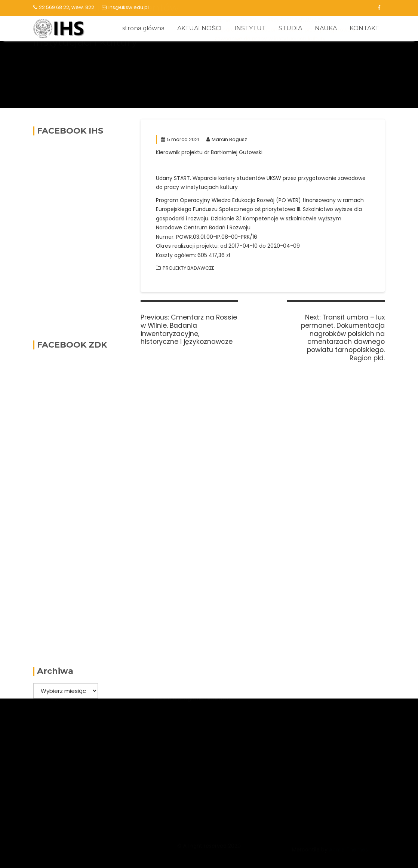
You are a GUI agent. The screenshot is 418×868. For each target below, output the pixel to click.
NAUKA (326, 28)
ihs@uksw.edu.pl (125, 7)
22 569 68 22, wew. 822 (64, 7)
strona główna (144, 28)
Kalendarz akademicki (307, 726)
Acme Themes (348, 853)
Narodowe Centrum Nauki (190, 701)
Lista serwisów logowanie (312, 712)
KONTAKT (364, 28)
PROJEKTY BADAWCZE (189, 268)
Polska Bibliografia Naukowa (192, 753)
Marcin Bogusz (227, 139)
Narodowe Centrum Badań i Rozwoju (205, 739)
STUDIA (290, 28)
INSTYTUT (250, 28)
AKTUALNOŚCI (199, 28)
